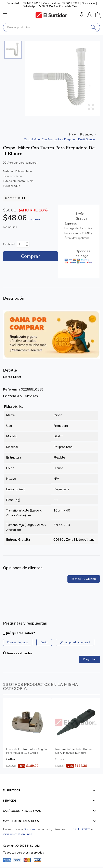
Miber (17, 377)
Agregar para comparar (20, 163)
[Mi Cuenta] (90, 15)
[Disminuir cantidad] (27, 246)
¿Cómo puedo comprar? (75, 642)
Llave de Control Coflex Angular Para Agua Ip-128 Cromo (27, 751)
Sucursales (89, 3)
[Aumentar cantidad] (27, 243)
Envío (44, 642)
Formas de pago (18, 642)
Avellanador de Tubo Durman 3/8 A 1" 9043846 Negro (74, 751)
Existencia (11, 396)
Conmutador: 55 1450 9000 (23, 3)
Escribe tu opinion (84, 579)
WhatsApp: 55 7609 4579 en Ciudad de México (52, 6)
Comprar (31, 256)
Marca (8, 377)
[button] (82, 15)
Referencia (12, 389)
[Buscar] (93, 27)
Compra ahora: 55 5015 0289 (61, 3)
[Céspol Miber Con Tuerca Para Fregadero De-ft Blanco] (62, 78)
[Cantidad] (21, 244)
